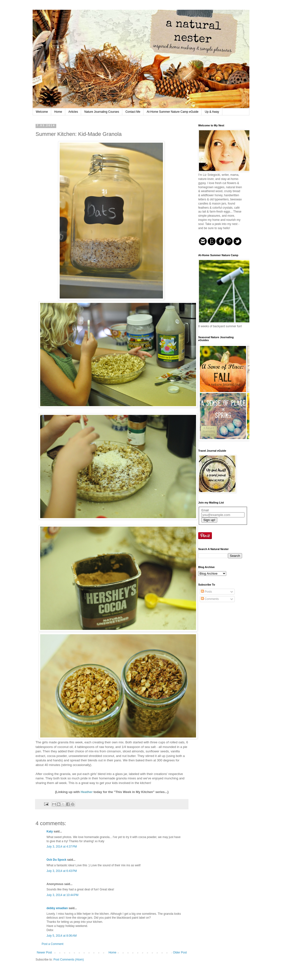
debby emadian (57, 908)
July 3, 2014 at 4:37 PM (62, 847)
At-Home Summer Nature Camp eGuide (173, 112)
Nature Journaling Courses (102, 112)
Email (205, 510)
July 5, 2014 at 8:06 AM (62, 936)
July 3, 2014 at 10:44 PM (62, 895)
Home (58, 112)
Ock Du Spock (56, 860)
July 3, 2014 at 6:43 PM (62, 871)
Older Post (180, 952)
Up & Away (212, 112)
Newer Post (44, 952)
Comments (210, 599)
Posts (206, 592)
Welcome (42, 112)
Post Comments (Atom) (69, 960)
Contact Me (133, 112)
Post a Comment (52, 944)
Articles (73, 112)
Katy (50, 831)
